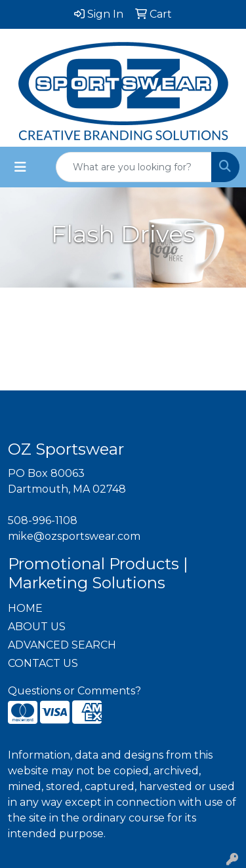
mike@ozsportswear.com (74, 536)
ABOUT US (37, 627)
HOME (25, 608)
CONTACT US (43, 663)
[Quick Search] (134, 167)
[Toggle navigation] (20, 167)
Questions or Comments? (74, 691)
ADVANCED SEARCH (62, 645)
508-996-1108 (43, 520)
